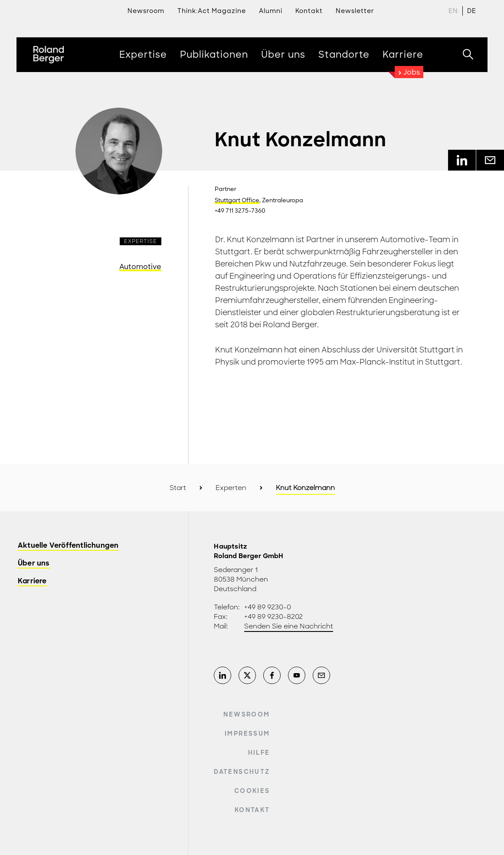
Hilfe (259, 753)
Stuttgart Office (237, 201)
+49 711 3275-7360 (240, 211)
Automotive (140, 267)
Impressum (247, 733)
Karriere (32, 581)
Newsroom (146, 11)
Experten (231, 488)
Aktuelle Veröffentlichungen (68, 546)
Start (178, 488)
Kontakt (252, 810)
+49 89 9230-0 (268, 607)
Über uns (34, 564)
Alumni (271, 11)
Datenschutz (242, 772)
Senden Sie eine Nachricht (289, 626)
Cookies (252, 791)
